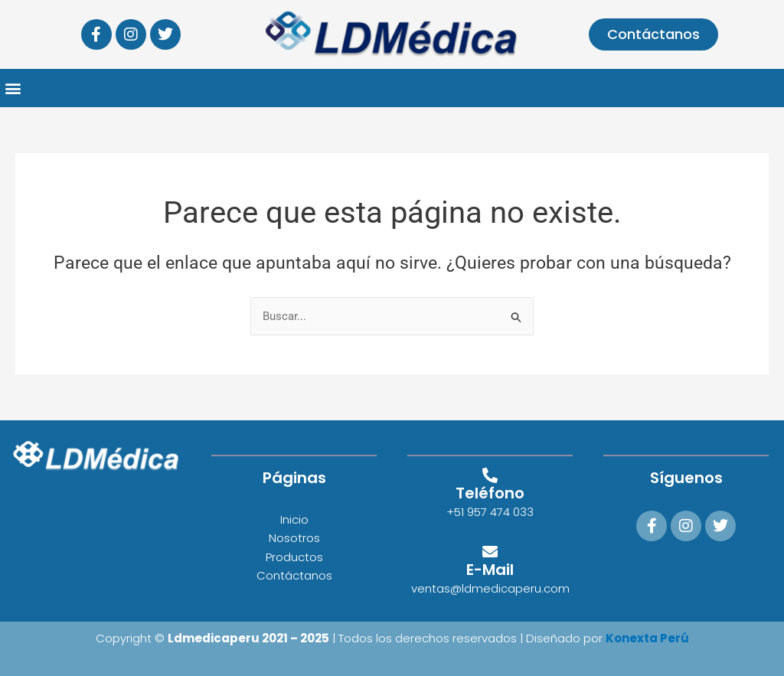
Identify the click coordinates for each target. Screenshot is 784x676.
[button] (13, 88)
